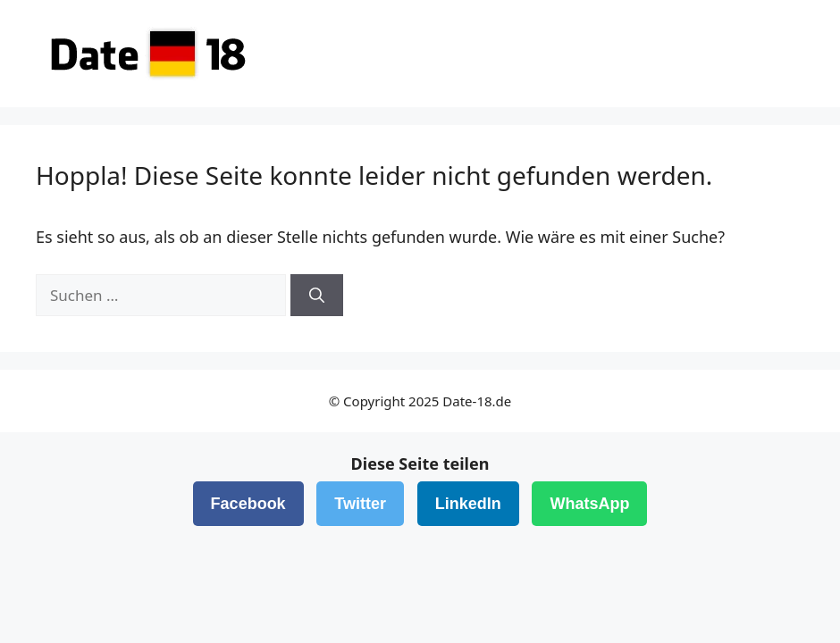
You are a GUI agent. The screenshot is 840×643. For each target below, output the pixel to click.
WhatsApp (589, 504)
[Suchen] (317, 296)
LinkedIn (468, 504)
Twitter (360, 504)
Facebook (248, 504)
